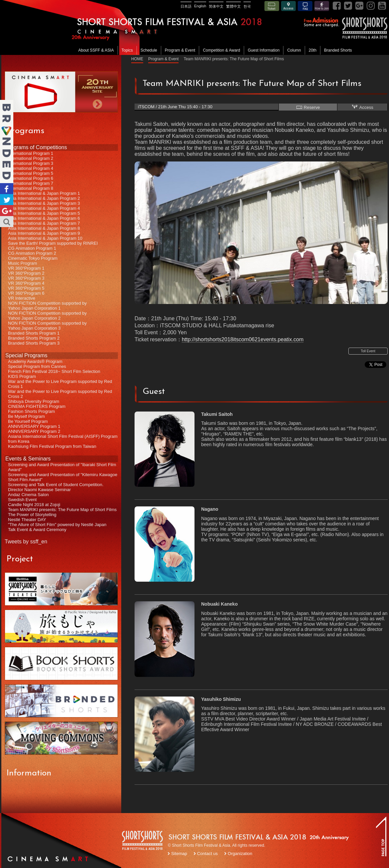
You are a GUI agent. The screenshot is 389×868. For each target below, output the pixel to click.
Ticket (272, 6)
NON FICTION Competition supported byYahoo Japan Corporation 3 (47, 326)
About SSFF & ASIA (96, 50)
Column (294, 50)
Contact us (207, 854)
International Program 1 (31, 153)
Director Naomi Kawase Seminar (39, 490)
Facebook (7, 189)
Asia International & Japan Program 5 (44, 213)
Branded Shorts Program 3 (34, 343)
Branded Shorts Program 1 (34, 333)
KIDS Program (22, 376)
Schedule (149, 50)
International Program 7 (31, 183)
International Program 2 (31, 158)
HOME (137, 59)
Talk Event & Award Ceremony (37, 530)
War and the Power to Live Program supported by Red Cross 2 (60, 394)
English (200, 6)
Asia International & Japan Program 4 (44, 208)
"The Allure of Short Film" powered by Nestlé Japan (57, 525)
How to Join (322, 6)
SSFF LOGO (143, 841)
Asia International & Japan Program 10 (45, 238)
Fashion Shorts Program (31, 411)
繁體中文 (233, 6)
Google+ (7, 211)
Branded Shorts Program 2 (34, 338)
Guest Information (264, 50)
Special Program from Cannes (37, 366)
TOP (381, 836)
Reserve (308, 107)
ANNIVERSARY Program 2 (34, 431)
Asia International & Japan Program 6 (44, 218)
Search (7, 222)
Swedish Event (22, 500)
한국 (247, 6)
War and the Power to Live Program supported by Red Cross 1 (60, 384)
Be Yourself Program (28, 421)
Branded (7, 142)
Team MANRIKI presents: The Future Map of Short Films (62, 510)
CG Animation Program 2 (32, 253)
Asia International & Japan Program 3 (44, 203)
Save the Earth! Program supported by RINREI (53, 243)
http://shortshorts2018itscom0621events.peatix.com (243, 339)
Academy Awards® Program (35, 361)
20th (313, 50)
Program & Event (180, 50)
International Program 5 (31, 173)
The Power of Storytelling (32, 515)
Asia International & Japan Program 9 (44, 233)
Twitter (7, 200)
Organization (240, 854)
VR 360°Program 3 (26, 278)
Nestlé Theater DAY (27, 520)
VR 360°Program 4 (26, 283)
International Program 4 (31, 168)
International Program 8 (31, 188)
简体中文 (216, 6)
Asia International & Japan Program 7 (44, 223)
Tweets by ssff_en (26, 542)
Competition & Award (221, 50)
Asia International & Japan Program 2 (44, 198)
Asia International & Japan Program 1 (44, 193)
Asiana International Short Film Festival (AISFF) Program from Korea (63, 439)
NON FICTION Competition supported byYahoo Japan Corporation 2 (47, 316)
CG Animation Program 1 (32, 248)
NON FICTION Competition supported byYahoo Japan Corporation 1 (47, 306)
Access (288, 6)
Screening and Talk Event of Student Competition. (56, 485)
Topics (127, 50)
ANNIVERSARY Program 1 (34, 426)
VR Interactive (22, 298)
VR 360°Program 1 (26, 268)
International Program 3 (31, 163)
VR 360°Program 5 (26, 288)
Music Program (22, 263)
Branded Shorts (338, 50)
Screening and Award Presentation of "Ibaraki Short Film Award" (62, 467)
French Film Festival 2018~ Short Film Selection (54, 371)
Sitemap (179, 854)
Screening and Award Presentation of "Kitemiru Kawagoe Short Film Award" (63, 477)
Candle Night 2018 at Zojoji (34, 505)
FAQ (305, 6)
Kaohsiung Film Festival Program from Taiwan (52, 446)
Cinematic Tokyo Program (33, 258)
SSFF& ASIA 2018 (364, 28)
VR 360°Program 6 (26, 293)
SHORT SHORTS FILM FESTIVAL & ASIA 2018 (195, 27)
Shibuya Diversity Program (34, 401)
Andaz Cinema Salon (28, 495)
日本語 (186, 6)
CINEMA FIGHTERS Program (37, 406)
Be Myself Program (26, 416)
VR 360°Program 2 (26, 273)
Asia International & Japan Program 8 (44, 228)
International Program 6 (31, 178)
